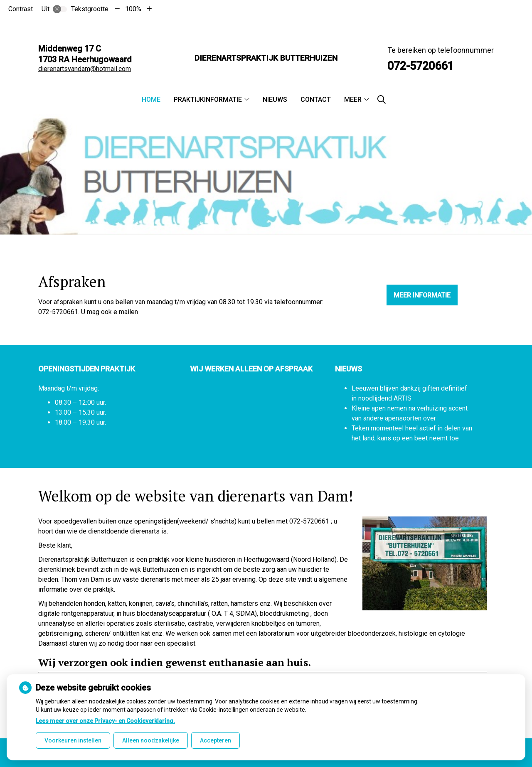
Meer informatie (422, 295)
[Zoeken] (382, 100)
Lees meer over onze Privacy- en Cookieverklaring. (105, 721)
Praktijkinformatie (208, 100)
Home (151, 100)
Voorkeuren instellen (73, 740)
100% (133, 9)
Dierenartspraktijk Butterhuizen (266, 58)
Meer (353, 100)
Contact (316, 100)
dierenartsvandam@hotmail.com (85, 69)
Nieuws (275, 100)
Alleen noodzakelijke (151, 740)
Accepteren (216, 740)
